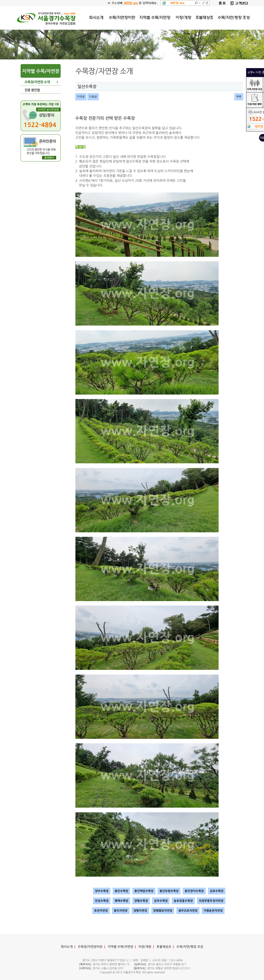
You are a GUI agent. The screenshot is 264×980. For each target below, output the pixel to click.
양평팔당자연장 (163, 911)
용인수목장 (121, 891)
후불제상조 (164, 947)
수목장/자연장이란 (90, 947)
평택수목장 (121, 901)
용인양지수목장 (194, 891)
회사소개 (67, 947)
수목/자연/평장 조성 (190, 947)
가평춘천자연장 (213, 911)
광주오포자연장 (188, 911)
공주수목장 (161, 901)
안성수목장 (102, 901)
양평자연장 (140, 911)
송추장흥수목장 (183, 901)
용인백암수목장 (144, 891)
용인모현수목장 (169, 891)
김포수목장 (217, 891)
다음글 (93, 97)
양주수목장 (102, 891)
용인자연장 (121, 911)
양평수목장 (141, 901)
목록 (239, 97)
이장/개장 (145, 947)
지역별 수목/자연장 (120, 947)
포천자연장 (101, 911)
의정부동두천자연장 (211, 901)
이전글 (81, 97)
